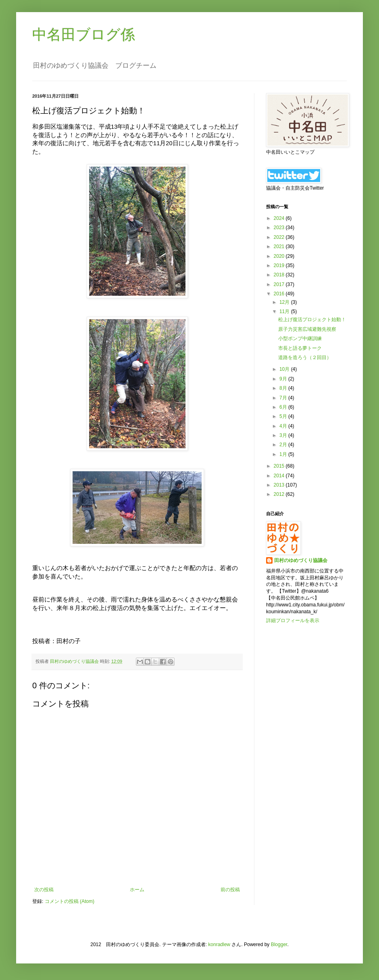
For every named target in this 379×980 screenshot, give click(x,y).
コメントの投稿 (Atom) (70, 901)
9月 (284, 379)
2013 (280, 485)
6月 (284, 407)
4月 (284, 426)
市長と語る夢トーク (300, 348)
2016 (280, 294)
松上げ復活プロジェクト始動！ (312, 320)
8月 (284, 388)
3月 (284, 435)
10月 (285, 369)
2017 (280, 284)
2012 (280, 494)
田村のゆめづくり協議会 (301, 560)
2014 (280, 476)
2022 (280, 237)
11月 (285, 311)
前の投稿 (230, 890)
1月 (284, 454)
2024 (280, 218)
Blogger (279, 944)
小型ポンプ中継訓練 (300, 339)
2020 (280, 256)
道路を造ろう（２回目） (305, 357)
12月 (285, 302)
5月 (284, 416)
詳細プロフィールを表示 (293, 621)
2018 (280, 275)
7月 (284, 398)
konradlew (219, 944)
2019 (280, 265)
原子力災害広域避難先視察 (307, 329)
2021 (280, 247)
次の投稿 (44, 890)
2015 (280, 466)
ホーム (137, 890)
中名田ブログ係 (84, 34)
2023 (280, 228)
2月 (284, 445)
